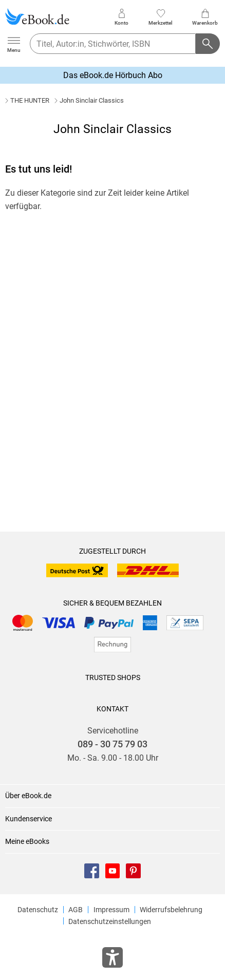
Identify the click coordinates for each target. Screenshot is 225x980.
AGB (76, 910)
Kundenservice (29, 819)
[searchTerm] (113, 44)
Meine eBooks (27, 841)
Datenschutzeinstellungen (110, 921)
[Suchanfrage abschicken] (208, 44)
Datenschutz (38, 910)
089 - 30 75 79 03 (113, 744)
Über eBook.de (28, 796)
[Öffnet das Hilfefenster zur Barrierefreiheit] (113, 959)
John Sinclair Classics (92, 100)
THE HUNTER (30, 100)
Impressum (111, 910)
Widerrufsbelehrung (171, 910)
